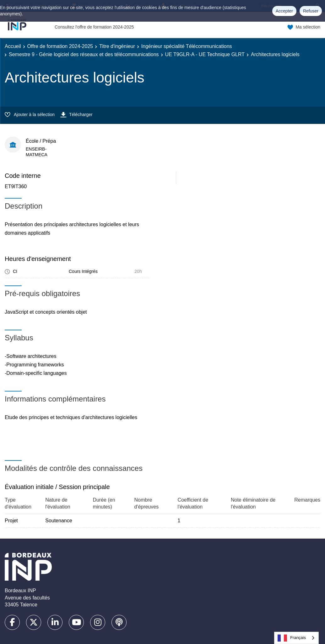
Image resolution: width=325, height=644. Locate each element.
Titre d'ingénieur (117, 46)
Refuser (311, 11)
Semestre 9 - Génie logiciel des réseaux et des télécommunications (84, 54)
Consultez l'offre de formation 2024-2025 (94, 27)
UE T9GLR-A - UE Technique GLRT (205, 54)
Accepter (284, 11)
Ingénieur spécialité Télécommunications (187, 46)
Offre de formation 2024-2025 (60, 46)
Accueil (13, 46)
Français (292, 638)
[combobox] (296, 638)
